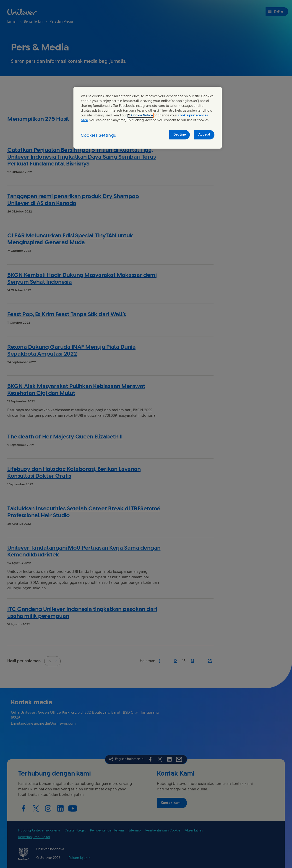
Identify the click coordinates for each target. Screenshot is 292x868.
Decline (180, 135)
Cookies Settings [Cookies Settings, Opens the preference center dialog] (98, 136)
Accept (204, 135)
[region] (148, 118)
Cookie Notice (142, 116)
